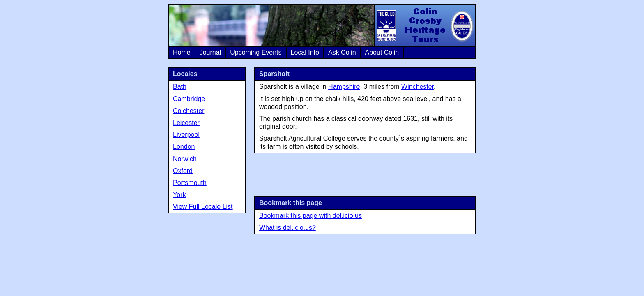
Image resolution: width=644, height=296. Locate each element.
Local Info (305, 52)
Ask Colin (342, 52)
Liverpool (186, 135)
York (179, 195)
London (184, 147)
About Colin (382, 52)
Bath (180, 87)
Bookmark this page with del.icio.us (310, 216)
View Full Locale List (203, 207)
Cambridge (189, 99)
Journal (210, 52)
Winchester (417, 87)
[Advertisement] (365, 174)
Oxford (183, 171)
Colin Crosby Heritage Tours (425, 25)
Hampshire (344, 87)
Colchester (189, 111)
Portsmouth (190, 183)
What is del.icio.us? (287, 228)
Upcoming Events (256, 52)
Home (182, 52)
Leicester (186, 123)
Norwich (185, 159)
